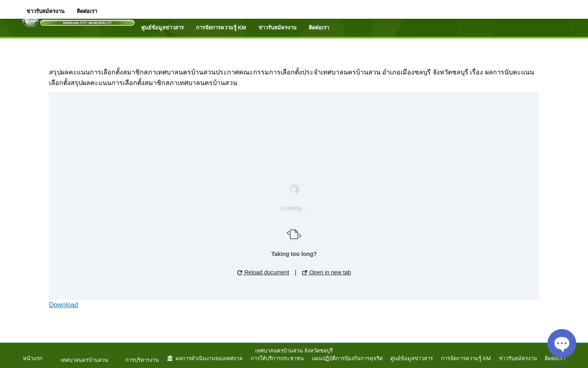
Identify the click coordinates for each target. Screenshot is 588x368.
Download (63, 305)
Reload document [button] (263, 272)
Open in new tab (327, 272)
